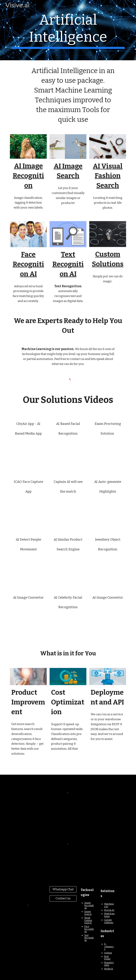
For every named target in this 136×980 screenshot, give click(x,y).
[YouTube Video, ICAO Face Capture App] (28, 510)
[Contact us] (63, 899)
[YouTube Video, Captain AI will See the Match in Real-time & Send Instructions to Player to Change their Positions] (68, 510)
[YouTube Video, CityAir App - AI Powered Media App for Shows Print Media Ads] (28, 452)
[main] (68, 30)
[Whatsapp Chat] (63, 889)
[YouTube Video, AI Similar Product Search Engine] (68, 568)
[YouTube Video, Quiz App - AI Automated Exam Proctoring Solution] (108, 452)
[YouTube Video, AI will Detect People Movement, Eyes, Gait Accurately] (28, 568)
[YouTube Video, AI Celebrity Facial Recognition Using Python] (68, 626)
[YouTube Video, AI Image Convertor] (28, 616)
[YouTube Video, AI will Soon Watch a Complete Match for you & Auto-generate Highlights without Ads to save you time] (108, 510)
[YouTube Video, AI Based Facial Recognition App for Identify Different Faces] (68, 452)
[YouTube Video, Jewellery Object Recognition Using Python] (108, 568)
